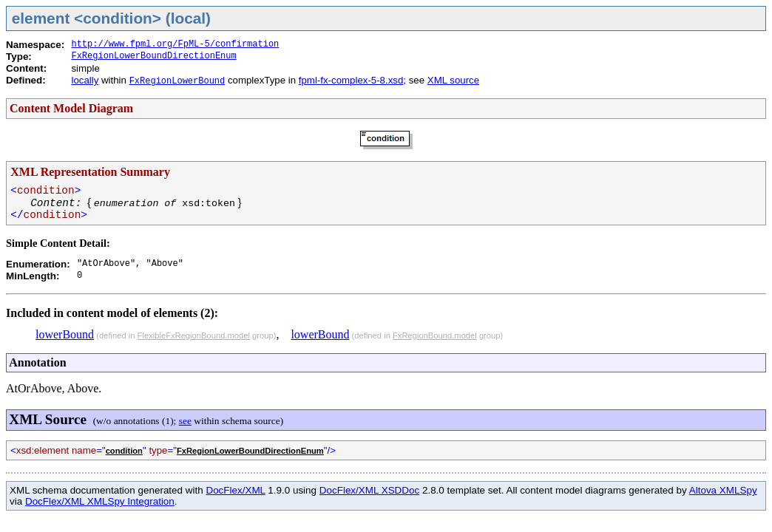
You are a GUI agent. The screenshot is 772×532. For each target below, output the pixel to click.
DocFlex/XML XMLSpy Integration (100, 501)
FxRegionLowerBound (177, 81)
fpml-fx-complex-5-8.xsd (351, 80)
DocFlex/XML (235, 490)
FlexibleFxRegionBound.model (194, 335)
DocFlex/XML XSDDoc (369, 490)
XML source (453, 80)
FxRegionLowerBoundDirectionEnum (153, 56)
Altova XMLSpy (723, 490)
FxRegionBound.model (435, 335)
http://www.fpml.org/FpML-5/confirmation (175, 44)
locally (85, 80)
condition (124, 451)
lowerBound (65, 334)
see (185, 421)
